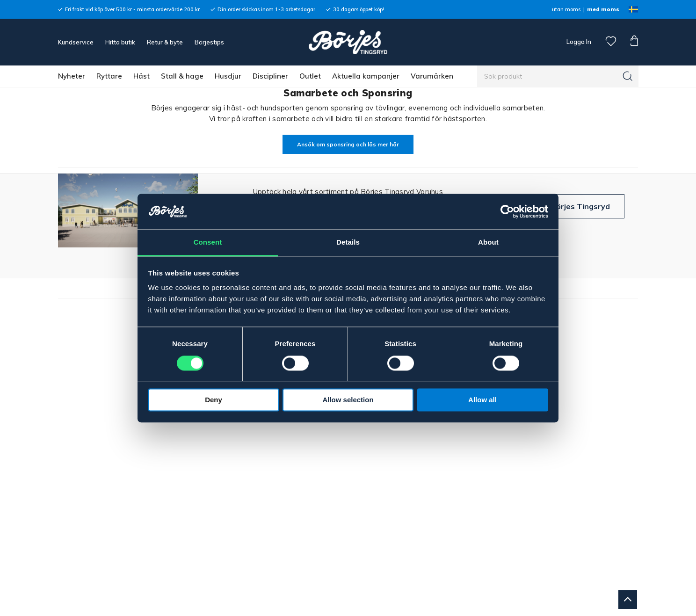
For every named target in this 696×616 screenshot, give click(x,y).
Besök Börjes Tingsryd (568, 206)
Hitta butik (120, 42)
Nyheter (72, 76)
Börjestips (209, 42)
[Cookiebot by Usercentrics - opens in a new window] (507, 211)
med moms (603, 9)
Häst (141, 76)
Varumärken (432, 76)
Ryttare (109, 76)
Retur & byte (165, 42)
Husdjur (228, 76)
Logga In (578, 42)
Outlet (310, 76)
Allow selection (348, 400)
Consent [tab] (208, 243)
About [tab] (488, 243)
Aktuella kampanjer (366, 76)
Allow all (482, 400)
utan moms (566, 9)
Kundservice (76, 42)
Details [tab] (348, 243)
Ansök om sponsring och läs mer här (348, 144)
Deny (214, 400)
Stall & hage (182, 76)
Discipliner (270, 76)
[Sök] (628, 76)
